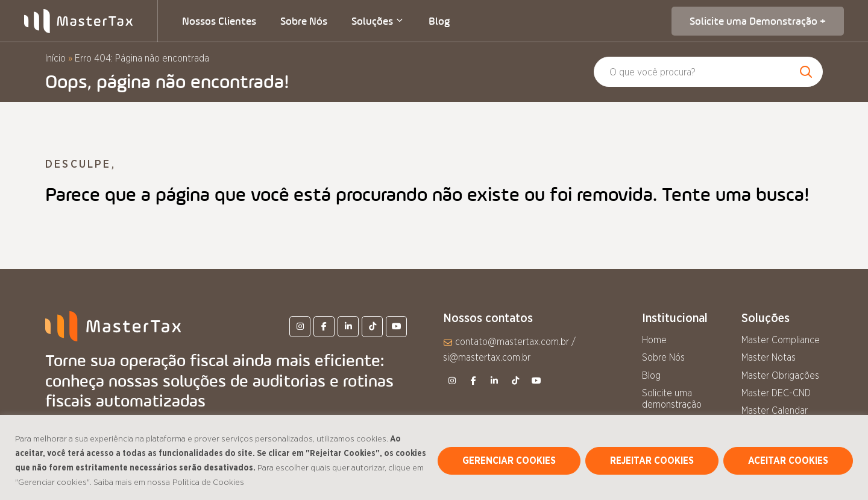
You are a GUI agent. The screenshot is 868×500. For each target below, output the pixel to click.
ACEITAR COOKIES (788, 461)
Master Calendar (775, 411)
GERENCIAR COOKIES (509, 461)
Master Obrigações (780, 376)
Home (654, 340)
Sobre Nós (304, 21)
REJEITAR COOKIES (652, 461)
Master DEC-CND (776, 393)
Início (55, 59)
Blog (439, 21)
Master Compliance (781, 340)
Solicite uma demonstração (672, 399)
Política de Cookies (208, 483)
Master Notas (769, 358)
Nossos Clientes (219, 21)
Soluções (378, 21)
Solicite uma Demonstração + (758, 21)
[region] (434, 457)
